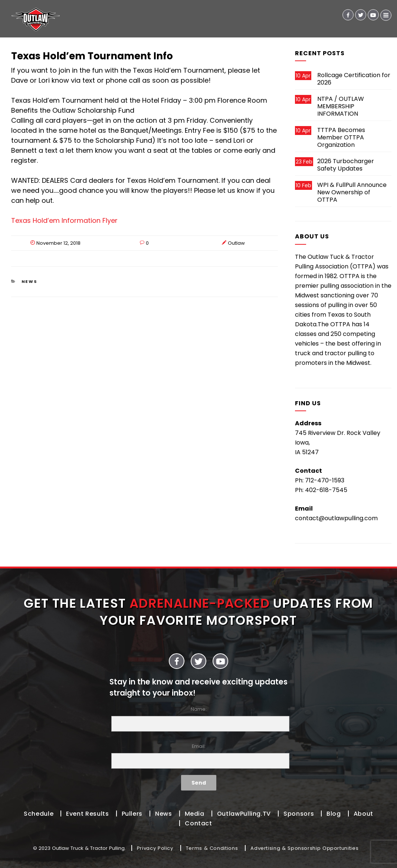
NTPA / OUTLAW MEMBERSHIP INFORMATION (341, 106)
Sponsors (299, 814)
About (363, 814)
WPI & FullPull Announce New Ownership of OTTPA (352, 192)
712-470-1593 (325, 480)
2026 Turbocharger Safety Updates (346, 165)
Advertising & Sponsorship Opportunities (304, 848)
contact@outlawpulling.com (336, 518)
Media (195, 814)
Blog (334, 814)
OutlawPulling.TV (244, 814)
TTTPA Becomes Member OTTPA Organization (341, 137)
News (30, 281)
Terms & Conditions (212, 848)
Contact (198, 823)
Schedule (39, 814)
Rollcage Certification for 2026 (354, 79)
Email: (198, 756)
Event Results (87, 814)
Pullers (132, 814)
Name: (198, 719)
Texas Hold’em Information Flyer (64, 220)
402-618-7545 (326, 490)
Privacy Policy (155, 848)
